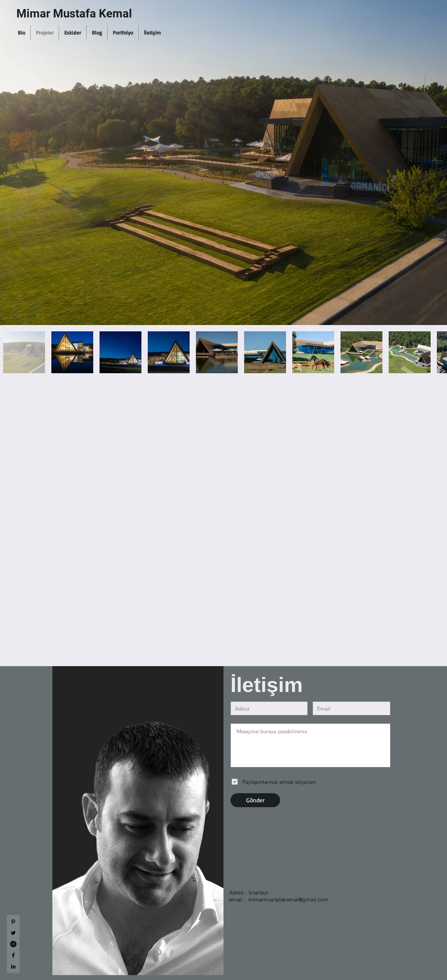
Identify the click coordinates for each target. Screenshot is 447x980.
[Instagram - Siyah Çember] (13, 944)
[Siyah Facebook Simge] (13, 955)
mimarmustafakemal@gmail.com (288, 900)
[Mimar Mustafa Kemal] (86, 14)
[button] (21, 33)
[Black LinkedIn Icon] (13, 966)
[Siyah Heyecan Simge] (13, 933)
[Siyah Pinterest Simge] (13, 922)
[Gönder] (255, 800)
